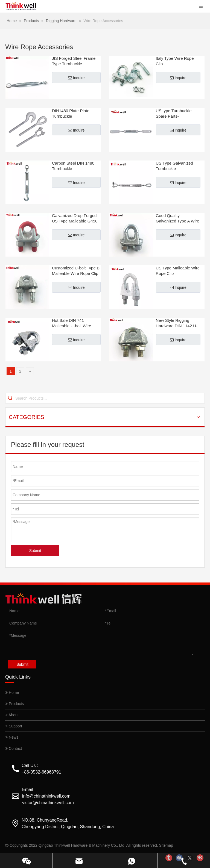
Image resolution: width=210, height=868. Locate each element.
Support (14, 726)
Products (15, 704)
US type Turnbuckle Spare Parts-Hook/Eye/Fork (174, 114)
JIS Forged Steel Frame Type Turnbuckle (74, 61)
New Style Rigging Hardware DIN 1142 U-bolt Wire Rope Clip (177, 323)
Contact (14, 748)
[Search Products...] (110, 398)
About (12, 715)
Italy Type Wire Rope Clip (175, 61)
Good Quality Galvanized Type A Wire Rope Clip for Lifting (178, 219)
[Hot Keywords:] (10, 398)
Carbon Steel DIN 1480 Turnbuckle (73, 166)
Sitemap (166, 845)
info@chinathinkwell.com (46, 796)
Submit (35, 551)
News (12, 737)
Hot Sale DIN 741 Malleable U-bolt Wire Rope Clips (72, 323)
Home (12, 692)
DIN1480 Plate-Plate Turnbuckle (71, 113)
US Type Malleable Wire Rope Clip (178, 271)
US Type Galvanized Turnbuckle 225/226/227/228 (174, 166)
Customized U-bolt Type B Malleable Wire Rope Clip (76, 271)
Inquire (76, 78)
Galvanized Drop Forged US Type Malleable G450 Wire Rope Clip (75, 219)
